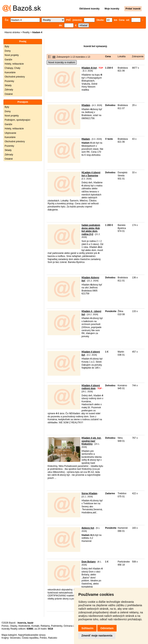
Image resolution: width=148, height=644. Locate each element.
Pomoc (5, 626)
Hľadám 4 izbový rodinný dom (91, 387)
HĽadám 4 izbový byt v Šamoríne (91, 174)
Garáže (8, 60)
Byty (7, 46)
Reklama (45, 626)
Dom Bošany (89, 562)
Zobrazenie (138, 56)
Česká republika (30, 638)
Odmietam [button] (107, 628)
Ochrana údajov (72, 626)
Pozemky (9, 81)
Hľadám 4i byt (89, 68)
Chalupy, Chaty (12, 68)
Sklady (8, 85)
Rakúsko (53, 638)
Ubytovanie (10, 133)
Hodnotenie (24, 626)
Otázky (13, 626)
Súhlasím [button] (87, 628)
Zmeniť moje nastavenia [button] (97, 636)
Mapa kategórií (9, 635)
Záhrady (9, 90)
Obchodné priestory (15, 77)
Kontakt (35, 626)
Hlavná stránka (12, 32)
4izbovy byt (88, 528)
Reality (26, 32)
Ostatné (9, 94)
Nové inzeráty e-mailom (62, 62)
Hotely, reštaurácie (14, 64)
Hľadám (86, 105)
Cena (108, 56)
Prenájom (23, 102)
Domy (8, 51)
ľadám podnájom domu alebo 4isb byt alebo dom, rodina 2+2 (91, 230)
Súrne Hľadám (89, 493)
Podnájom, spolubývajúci (17, 120)
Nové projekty (12, 55)
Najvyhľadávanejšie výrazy (32, 635)
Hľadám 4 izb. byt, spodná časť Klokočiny (91, 441)
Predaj (23, 41)
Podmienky (57, 626)
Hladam (86, 139)
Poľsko (43, 638)
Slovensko (15, 638)
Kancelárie (10, 72)
